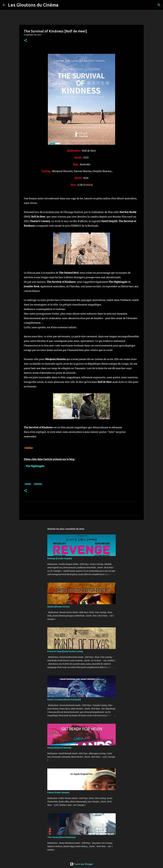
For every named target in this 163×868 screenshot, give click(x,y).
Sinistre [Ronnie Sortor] (58, 607)
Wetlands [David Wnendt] (59, 748)
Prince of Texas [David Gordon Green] (65, 651)
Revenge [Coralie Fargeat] (60, 558)
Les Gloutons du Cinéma (33, 5)
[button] (26, 41)
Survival (38, 484)
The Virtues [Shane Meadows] (61, 837)
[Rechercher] (62, 5)
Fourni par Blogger (81, 864)
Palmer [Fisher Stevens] (58, 793)
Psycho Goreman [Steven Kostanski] (64, 700)
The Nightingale (35, 466)
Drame (28, 484)
